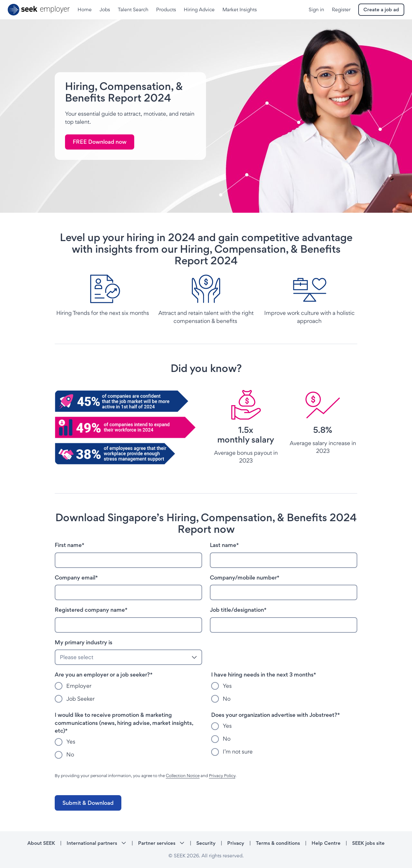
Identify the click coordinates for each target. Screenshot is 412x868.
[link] (100, 142)
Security (206, 843)
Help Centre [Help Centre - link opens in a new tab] (326, 843)
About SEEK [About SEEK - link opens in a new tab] (41, 843)
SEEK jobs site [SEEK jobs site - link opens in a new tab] (368, 843)
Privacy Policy (222, 775)
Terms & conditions (278, 843)
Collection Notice (183, 775)
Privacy (236, 843)
